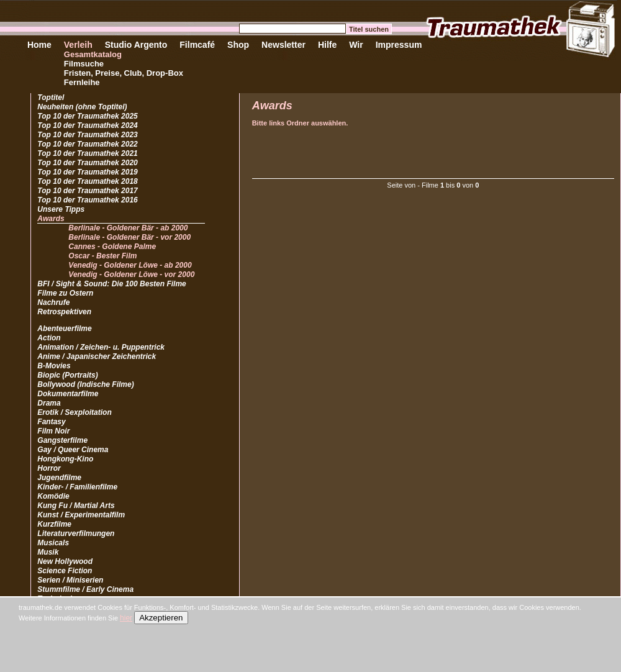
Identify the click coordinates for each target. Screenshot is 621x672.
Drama (49, 403)
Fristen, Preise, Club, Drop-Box (124, 73)
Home (39, 45)
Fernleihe (82, 82)
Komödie (53, 496)
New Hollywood (65, 561)
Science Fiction (65, 571)
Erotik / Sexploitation (74, 412)
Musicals (53, 543)
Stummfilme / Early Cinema (85, 589)
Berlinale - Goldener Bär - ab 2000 (128, 228)
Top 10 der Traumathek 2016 (87, 200)
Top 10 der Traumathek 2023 (87, 135)
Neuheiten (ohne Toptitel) (82, 107)
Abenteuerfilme (64, 329)
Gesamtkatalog (93, 54)
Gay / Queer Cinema (73, 450)
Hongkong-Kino (65, 459)
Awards (51, 219)
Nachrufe (53, 302)
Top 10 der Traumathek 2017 (87, 191)
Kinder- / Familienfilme (77, 487)
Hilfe (327, 45)
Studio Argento (136, 45)
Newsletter (283, 45)
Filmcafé (197, 45)
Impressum (399, 45)
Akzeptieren (161, 618)
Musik (48, 552)
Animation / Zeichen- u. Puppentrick (101, 347)
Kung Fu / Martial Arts (76, 506)
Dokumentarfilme (68, 394)
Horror (49, 468)
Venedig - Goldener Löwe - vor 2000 (131, 275)
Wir (356, 45)
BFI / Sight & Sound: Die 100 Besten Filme (111, 284)
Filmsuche (84, 64)
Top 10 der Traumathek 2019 (87, 172)
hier (126, 618)
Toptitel (51, 98)
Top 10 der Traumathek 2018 (87, 181)
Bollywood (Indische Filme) (85, 384)
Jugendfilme (59, 478)
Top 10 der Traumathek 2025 (87, 116)
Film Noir (53, 431)
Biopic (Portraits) (67, 375)
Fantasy (51, 422)
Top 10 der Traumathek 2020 (87, 163)
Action (49, 338)
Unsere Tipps (61, 209)
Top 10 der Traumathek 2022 (87, 144)
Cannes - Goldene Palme (112, 247)
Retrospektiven (64, 312)
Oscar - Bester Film (102, 256)
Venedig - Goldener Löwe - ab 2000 (130, 265)
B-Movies (54, 366)
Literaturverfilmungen (76, 534)
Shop (238, 45)
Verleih (78, 45)
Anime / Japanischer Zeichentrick (97, 356)
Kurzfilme (54, 524)
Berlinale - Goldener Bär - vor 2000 (129, 237)
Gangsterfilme (62, 440)
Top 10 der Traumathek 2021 (87, 153)
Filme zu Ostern (65, 293)
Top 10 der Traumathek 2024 (87, 125)
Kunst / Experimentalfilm (81, 515)
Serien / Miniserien (70, 580)
